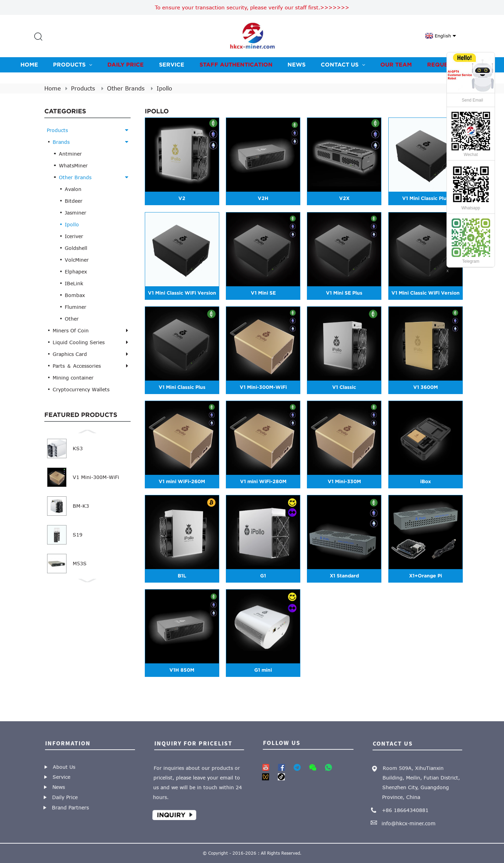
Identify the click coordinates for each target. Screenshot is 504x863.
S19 (78, 535)
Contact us (343, 64)
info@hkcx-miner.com (409, 821)
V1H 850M (182, 670)
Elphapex (76, 272)
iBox (426, 481)
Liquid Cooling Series (79, 342)
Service (172, 64)
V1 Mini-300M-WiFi (96, 477)
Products (73, 64)
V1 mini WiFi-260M (182, 481)
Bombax (75, 295)
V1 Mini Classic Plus (426, 198)
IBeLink (74, 283)
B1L (182, 576)
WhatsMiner (73, 165)
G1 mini (263, 670)
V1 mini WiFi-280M (263, 481)
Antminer (70, 154)
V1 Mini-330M (344, 481)
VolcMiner (77, 260)
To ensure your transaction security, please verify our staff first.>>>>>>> (252, 7)
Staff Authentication (236, 64)
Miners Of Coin (71, 330)
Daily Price (126, 64)
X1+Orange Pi (426, 576)
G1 (263, 576)
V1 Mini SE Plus (344, 293)
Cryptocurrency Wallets (81, 389)
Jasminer (76, 213)
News (297, 64)
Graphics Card (70, 354)
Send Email (472, 100)
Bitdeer (74, 201)
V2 (182, 198)
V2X (344, 198)
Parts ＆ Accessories (77, 366)
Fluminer (76, 307)
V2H (263, 198)
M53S (80, 563)
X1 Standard (344, 576)
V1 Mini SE (263, 293)
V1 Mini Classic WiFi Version (182, 293)
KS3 (78, 448)
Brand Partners (71, 806)
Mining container (73, 378)
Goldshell (76, 248)
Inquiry (172, 813)
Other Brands (126, 88)
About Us (63, 767)
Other (72, 319)
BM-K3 (81, 506)
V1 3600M (426, 387)
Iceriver (74, 236)
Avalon (73, 189)
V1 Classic (344, 387)
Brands (61, 142)
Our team (396, 64)
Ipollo (164, 88)
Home (29, 64)
